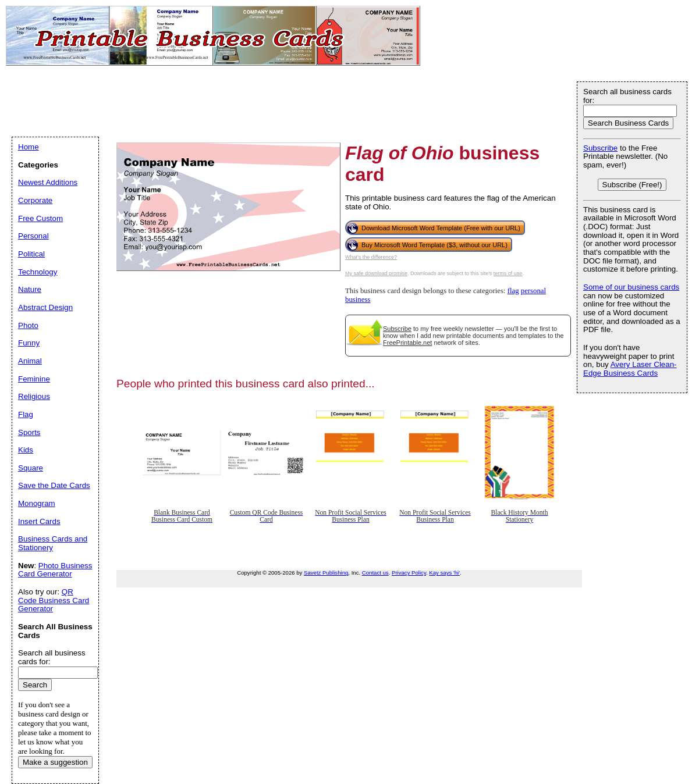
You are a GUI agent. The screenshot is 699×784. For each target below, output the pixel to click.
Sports (29, 432)
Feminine (34, 379)
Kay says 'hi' (444, 573)
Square (31, 468)
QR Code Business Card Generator (54, 600)
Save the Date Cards (54, 485)
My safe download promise (376, 273)
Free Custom (40, 218)
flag (513, 291)
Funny (29, 343)
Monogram (37, 503)
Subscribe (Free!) (632, 185)
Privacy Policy (409, 573)
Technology (38, 272)
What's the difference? (371, 257)
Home (29, 147)
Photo (28, 325)
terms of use (508, 273)
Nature (30, 289)
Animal (30, 361)
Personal (33, 236)
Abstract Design (45, 307)
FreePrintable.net (407, 343)
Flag (26, 414)
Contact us (375, 573)
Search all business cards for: (627, 96)
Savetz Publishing (326, 573)
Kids (26, 450)
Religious (34, 396)
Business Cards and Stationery (53, 543)
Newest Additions (48, 182)
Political (31, 254)
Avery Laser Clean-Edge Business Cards (630, 369)
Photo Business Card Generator (55, 570)
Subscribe (397, 329)
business (358, 300)
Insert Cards (39, 521)
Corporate (35, 200)
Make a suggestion (55, 762)
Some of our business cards (631, 287)
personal (533, 291)
